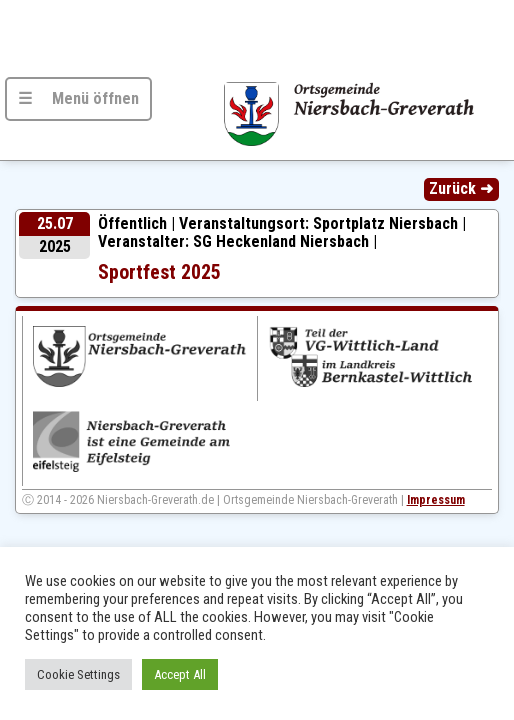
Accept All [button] (180, 674)
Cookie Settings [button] (78, 674)
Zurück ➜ (461, 188)
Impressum (436, 500)
